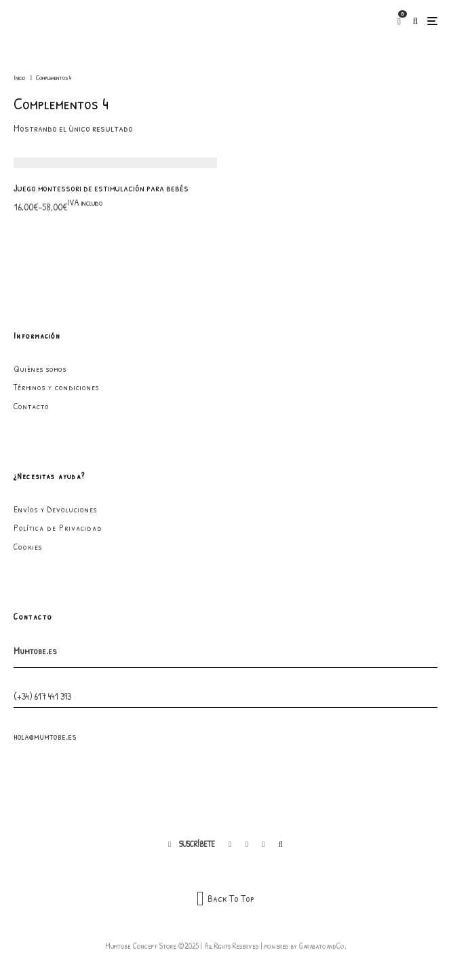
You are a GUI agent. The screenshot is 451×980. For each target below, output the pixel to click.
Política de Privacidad (58, 527)
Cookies (28, 546)
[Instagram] (247, 844)
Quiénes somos (40, 369)
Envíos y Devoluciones (55, 509)
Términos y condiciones (56, 387)
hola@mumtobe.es (45, 736)
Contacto (32, 406)
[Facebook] (230, 844)
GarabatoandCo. (323, 946)
